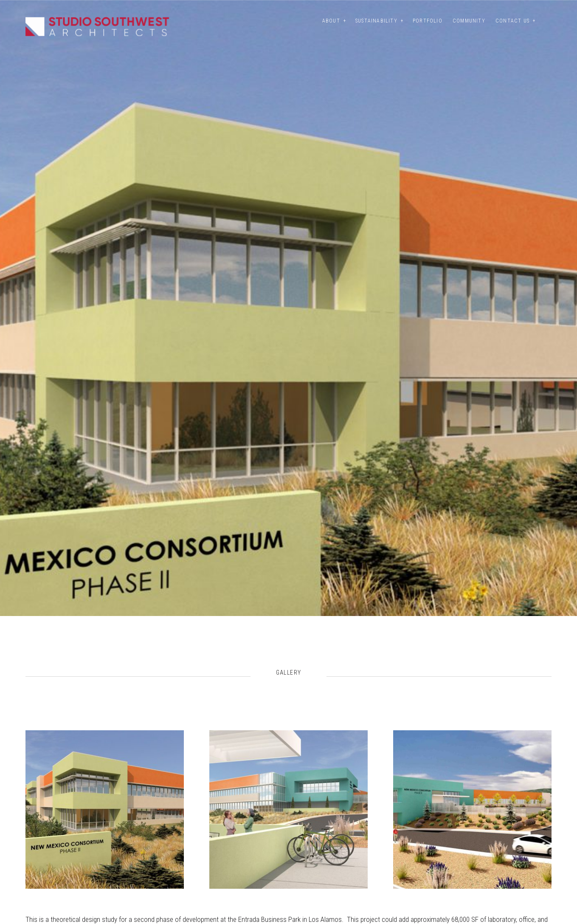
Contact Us (512, 21)
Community (469, 21)
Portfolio (428, 21)
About (331, 21)
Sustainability (376, 21)
